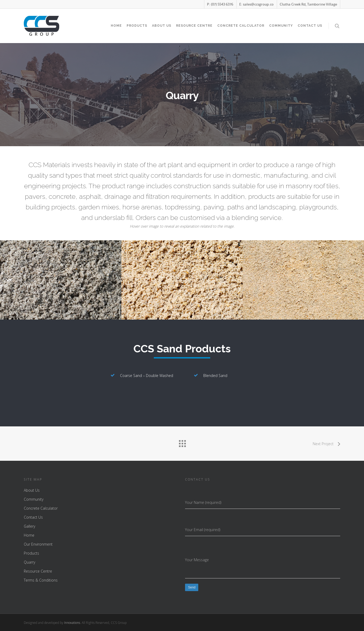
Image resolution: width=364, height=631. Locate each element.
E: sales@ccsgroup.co (256, 4)
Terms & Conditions (41, 580)
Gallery (29, 526)
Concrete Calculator (241, 26)
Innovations (72, 623)
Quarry (29, 562)
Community (281, 26)
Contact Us (310, 26)
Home (116, 26)
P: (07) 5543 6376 (220, 4)
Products (137, 26)
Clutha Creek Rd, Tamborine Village (308, 4)
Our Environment (38, 544)
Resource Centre (194, 26)
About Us (162, 26)
